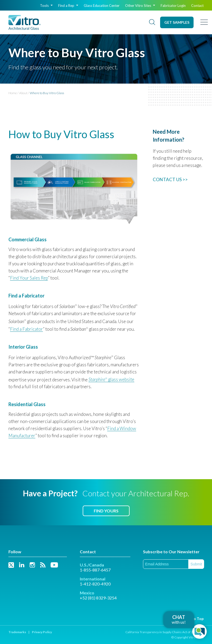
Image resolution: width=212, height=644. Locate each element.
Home (13, 93)
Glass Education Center (102, 6)
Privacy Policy (42, 632)
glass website (111, 379)
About (23, 93)
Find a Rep (68, 6)
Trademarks (17, 632)
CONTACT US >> (170, 179)
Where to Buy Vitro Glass (47, 93)
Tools (46, 6)
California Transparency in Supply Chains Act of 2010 (162, 632)
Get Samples (177, 22)
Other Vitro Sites (140, 6)
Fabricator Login (173, 6)
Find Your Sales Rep (29, 278)
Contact (197, 6)
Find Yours (106, 511)
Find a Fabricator (26, 329)
